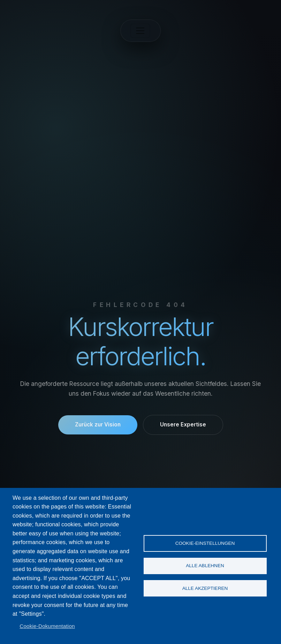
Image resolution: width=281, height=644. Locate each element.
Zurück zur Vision (98, 425)
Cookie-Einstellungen (205, 543)
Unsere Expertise (183, 425)
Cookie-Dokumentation (47, 626)
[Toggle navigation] (140, 31)
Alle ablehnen (205, 566)
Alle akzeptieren (205, 588)
